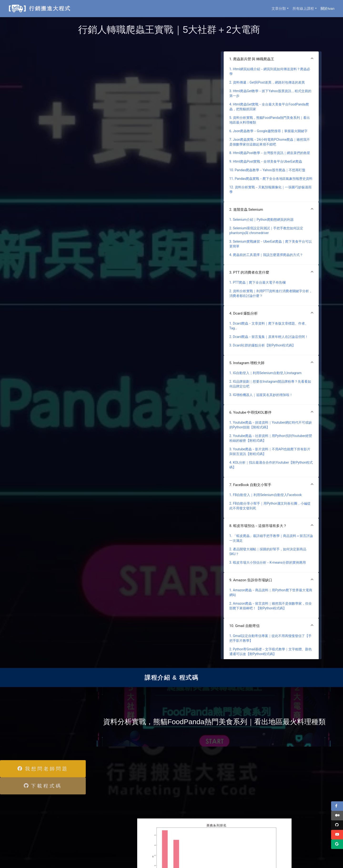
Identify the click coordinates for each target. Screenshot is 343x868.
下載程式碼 (43, 786)
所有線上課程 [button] (303, 8)
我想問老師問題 (43, 769)
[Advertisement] (36, 723)
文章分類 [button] (279, 8)
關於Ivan (328, 8)
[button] (271, 59)
